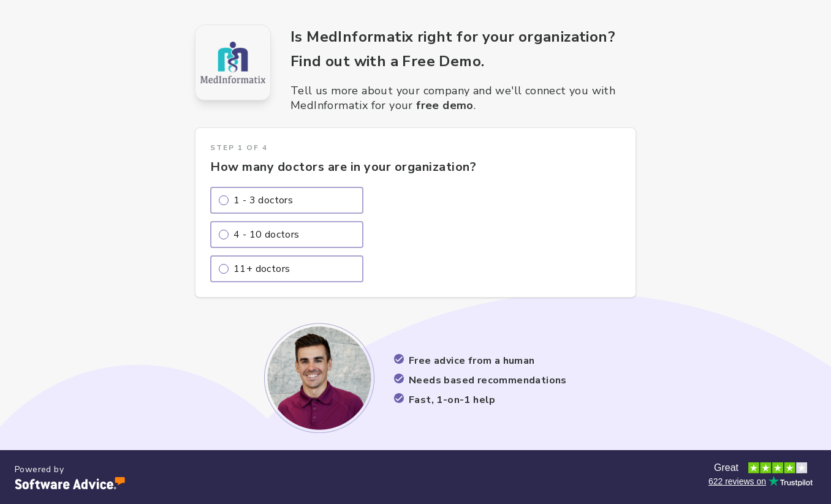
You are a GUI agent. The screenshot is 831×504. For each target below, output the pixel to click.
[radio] (287, 200)
